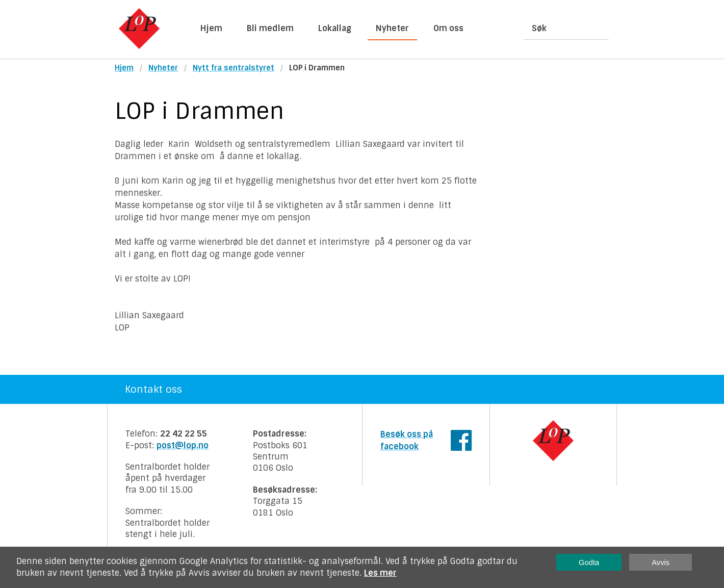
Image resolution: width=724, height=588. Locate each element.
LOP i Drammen (317, 68)
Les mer (380, 573)
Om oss (448, 28)
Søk (539, 28)
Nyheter (392, 28)
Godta (589, 563)
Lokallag (335, 28)
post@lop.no (183, 445)
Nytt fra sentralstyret (234, 68)
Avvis (661, 563)
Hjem (211, 28)
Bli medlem (270, 28)
